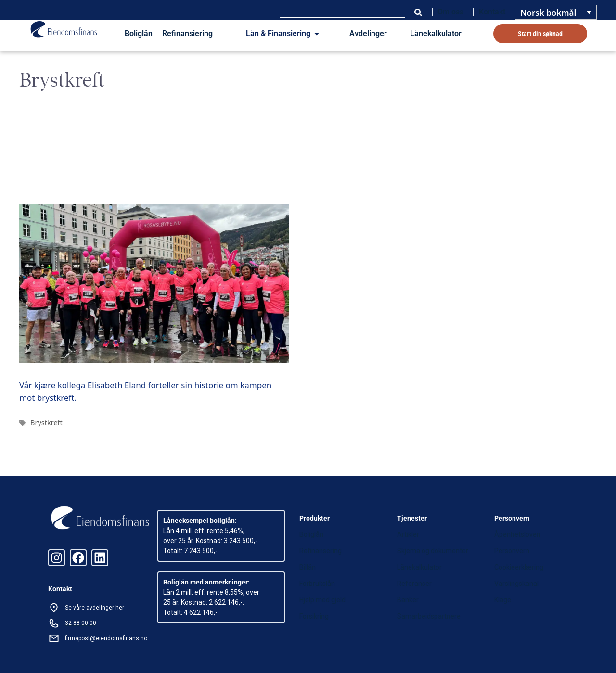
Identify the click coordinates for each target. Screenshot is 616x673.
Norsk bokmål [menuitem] (548, 13)
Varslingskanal (516, 584)
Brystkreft (46, 423)
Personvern (512, 551)
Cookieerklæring (519, 567)
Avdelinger (368, 33)
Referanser (414, 584)
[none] (556, 12)
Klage (503, 600)
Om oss (450, 12)
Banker (408, 600)
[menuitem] (556, 12)
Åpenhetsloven (517, 534)
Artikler (408, 534)
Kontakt (492, 12)
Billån (308, 567)
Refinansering (321, 551)
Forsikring (314, 616)
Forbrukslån (317, 584)
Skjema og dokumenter (433, 551)
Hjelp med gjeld (322, 600)
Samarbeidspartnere (429, 616)
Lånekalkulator (436, 33)
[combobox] (342, 12)
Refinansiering (187, 33)
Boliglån (139, 33)
